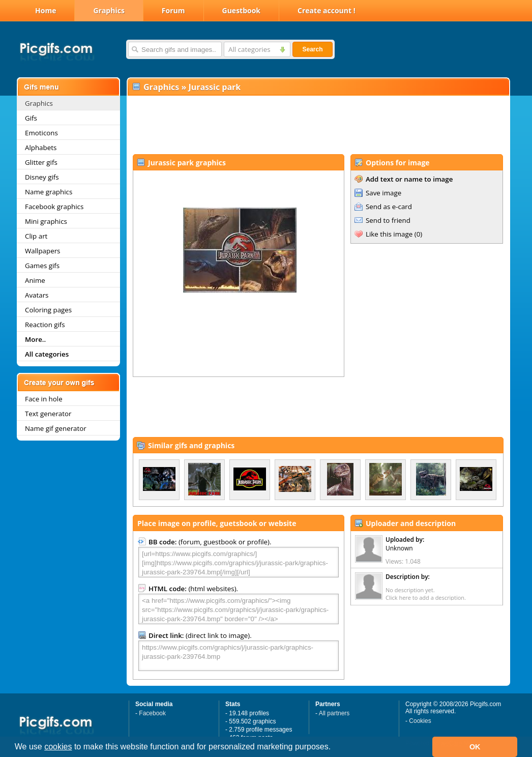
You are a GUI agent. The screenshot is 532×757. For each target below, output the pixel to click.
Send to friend (388, 220)
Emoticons (41, 133)
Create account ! (327, 10)
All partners (334, 713)
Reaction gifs (45, 325)
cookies (58, 747)
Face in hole (44, 399)
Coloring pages (48, 310)
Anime (35, 280)
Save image (383, 193)
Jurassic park (214, 87)
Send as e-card (389, 207)
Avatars (37, 295)
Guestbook (242, 10)
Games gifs (42, 266)
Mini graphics (46, 221)
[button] (335, 748)
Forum (173, 10)
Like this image (389, 234)
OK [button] (475, 747)
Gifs (31, 118)
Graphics (109, 10)
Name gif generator (56, 428)
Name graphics (49, 192)
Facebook (152, 713)
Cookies (420, 721)
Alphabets (41, 148)
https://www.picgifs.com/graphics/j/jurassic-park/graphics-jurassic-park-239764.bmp (239, 656)
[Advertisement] (318, 125)
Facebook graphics (54, 207)
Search (312, 49)
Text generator (48, 414)
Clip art (36, 236)
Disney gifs (42, 177)
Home (46, 10)
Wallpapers (42, 251)
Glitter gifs (41, 162)
